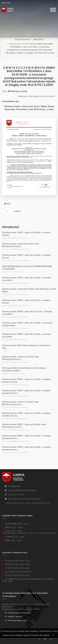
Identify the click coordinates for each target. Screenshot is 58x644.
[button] (14, 211)
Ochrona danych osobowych (19, 613)
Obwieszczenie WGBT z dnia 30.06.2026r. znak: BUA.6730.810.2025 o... (24, 426)
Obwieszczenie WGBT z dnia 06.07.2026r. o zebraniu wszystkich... (26, 335)
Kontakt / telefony (15, 617)
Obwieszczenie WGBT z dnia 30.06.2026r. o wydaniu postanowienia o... (26, 437)
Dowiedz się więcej (39, 635)
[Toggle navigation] (53, 10)
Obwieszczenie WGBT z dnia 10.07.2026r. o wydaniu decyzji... (26, 234)
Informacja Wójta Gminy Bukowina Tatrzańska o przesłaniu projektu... (24, 369)
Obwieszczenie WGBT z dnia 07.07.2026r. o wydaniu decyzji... (26, 302)
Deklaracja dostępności (17, 620)
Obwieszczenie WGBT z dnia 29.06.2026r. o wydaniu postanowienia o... (26, 448)
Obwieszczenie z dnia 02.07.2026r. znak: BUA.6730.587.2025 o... (20, 358)
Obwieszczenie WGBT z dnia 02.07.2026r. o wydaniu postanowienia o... (26, 392)
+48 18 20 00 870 (16, 495)
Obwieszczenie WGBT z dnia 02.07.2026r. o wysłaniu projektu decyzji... (26, 381)
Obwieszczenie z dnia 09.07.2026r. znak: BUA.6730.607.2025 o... (21, 245)
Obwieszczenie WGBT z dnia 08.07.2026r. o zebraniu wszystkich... (26, 279)
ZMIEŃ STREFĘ (6, 3)
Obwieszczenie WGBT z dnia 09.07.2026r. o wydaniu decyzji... (26, 256)
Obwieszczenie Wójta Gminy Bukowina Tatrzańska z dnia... (26, 347)
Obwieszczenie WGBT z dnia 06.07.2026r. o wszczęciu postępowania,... (27, 324)
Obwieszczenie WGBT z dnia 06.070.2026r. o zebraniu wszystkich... (27, 313)
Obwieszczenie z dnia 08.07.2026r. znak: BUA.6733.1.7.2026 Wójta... (29, 290)
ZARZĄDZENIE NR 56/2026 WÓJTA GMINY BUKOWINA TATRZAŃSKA (27, 268)
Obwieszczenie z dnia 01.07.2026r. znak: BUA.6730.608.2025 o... (20, 403)
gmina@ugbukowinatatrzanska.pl (24, 499)
